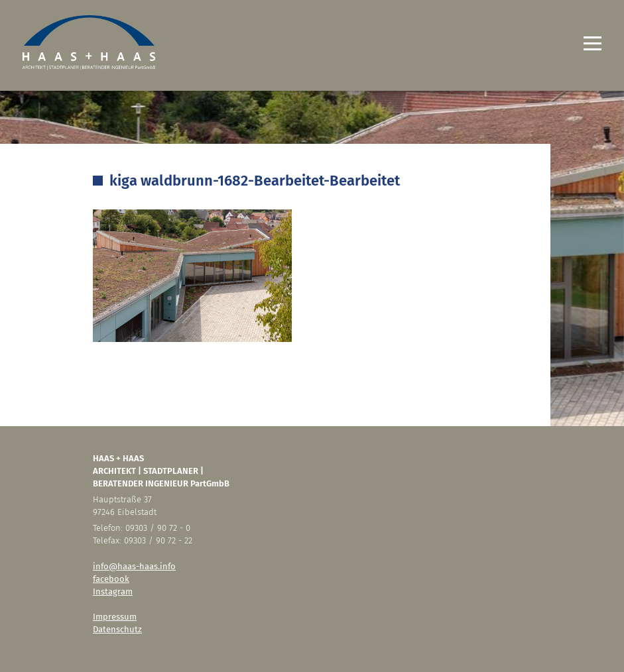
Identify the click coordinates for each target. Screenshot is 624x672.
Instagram (113, 591)
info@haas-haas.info (134, 566)
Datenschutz (117, 629)
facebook (111, 579)
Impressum (115, 617)
